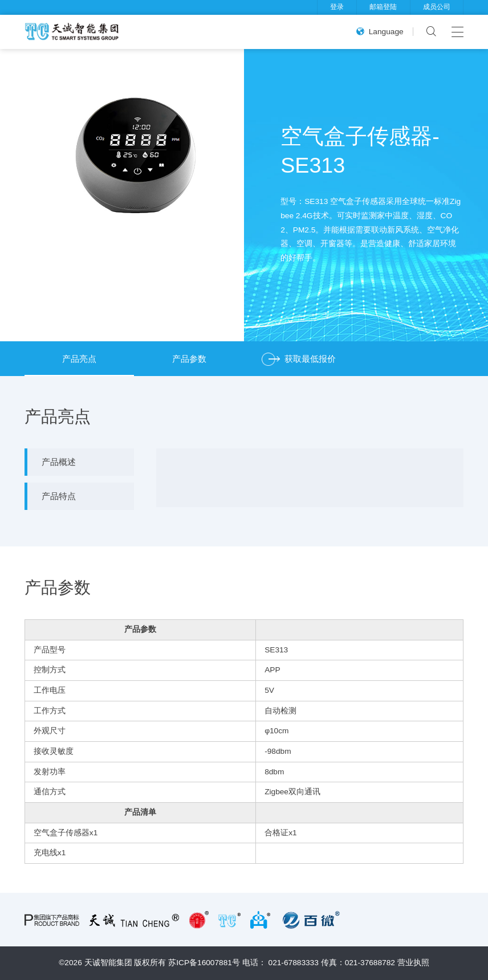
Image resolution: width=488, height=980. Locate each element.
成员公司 (437, 7)
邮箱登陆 (383, 7)
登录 (337, 7)
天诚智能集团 (108, 963)
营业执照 (413, 963)
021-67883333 (294, 963)
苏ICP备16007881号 (204, 963)
